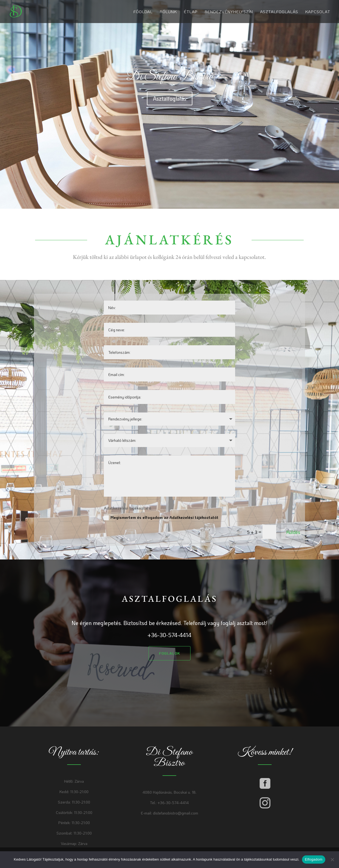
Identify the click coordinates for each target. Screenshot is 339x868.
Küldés (293, 532)
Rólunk (168, 12)
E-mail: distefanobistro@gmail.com (169, 813)
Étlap (191, 12)
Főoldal (143, 12)
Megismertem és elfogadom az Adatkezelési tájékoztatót (161, 517)
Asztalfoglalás (279, 12)
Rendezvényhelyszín (229, 12)
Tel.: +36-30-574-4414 (169, 803)
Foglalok (169, 653)
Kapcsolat (318, 12)
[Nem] (332, 859)
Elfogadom (314, 859)
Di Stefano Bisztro (169, 77)
